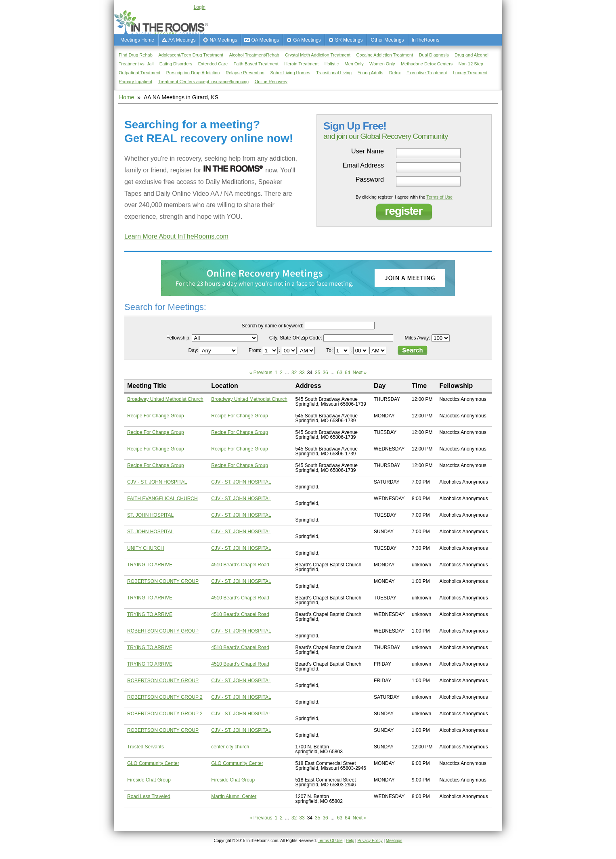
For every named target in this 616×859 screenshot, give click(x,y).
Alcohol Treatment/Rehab (254, 55)
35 (317, 373)
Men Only (354, 64)
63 (340, 373)
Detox (395, 73)
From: (256, 350)
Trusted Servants (146, 747)
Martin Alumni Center (234, 796)
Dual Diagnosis (434, 55)
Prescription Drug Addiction (193, 73)
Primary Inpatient (135, 82)
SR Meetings (349, 40)
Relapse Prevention (245, 73)
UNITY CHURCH (146, 548)
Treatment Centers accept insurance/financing (204, 82)
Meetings (394, 841)
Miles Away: (418, 338)
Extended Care (213, 64)
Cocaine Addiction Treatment (385, 55)
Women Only (382, 64)
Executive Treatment (427, 73)
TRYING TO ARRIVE (150, 565)
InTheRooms (426, 40)
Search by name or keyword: (272, 326)
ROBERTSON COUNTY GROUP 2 (165, 697)
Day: (194, 350)
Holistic (332, 64)
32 (294, 373)
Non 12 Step (471, 64)
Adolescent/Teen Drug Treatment (191, 55)
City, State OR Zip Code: (296, 338)
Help (350, 841)
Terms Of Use (330, 841)
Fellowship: (178, 338)
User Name (368, 151)
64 (347, 373)
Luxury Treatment (470, 73)
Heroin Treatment (301, 64)
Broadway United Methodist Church (165, 399)
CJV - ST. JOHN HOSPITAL (157, 482)
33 (302, 373)
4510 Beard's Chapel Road (240, 565)
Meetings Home (137, 40)
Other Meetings (388, 40)
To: (330, 350)
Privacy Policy (370, 841)
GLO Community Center (153, 763)
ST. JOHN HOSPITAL (150, 515)
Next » (359, 373)
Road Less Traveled (149, 796)
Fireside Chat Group (149, 780)
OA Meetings (265, 40)
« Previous (261, 373)
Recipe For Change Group (156, 416)
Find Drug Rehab (136, 55)
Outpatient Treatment (139, 73)
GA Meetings (307, 40)
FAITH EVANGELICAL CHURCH (162, 499)
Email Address (363, 166)
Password (370, 180)
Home (127, 97)
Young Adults (371, 73)
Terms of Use (439, 197)
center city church (230, 747)
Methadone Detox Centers (427, 64)
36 (325, 373)
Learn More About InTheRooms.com (176, 236)
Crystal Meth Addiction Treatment (318, 55)
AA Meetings (182, 40)
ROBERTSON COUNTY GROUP (163, 581)
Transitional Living (334, 73)
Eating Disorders (176, 64)
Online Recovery (271, 82)
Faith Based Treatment (256, 64)
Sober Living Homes (290, 73)
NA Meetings (223, 40)
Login (200, 7)
